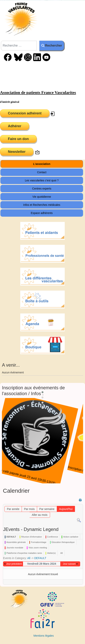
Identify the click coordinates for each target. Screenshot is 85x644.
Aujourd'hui (66, 509)
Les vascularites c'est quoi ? (42, 180)
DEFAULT (40, 558)
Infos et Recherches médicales (42, 205)
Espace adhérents (42, 213)
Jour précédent (14, 564)
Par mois (29, 509)
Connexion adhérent (25, 113)
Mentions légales (44, 636)
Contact (42, 172)
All (29, 558)
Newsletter (17, 152)
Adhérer (15, 126)
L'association (42, 164)
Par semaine (47, 509)
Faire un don (18, 139)
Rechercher (52, 45)
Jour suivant (69, 564)
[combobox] (19, 46)
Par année (13, 509)
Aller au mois (40, 515)
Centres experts (42, 189)
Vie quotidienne (42, 197)
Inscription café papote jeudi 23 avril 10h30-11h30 (40, 478)
